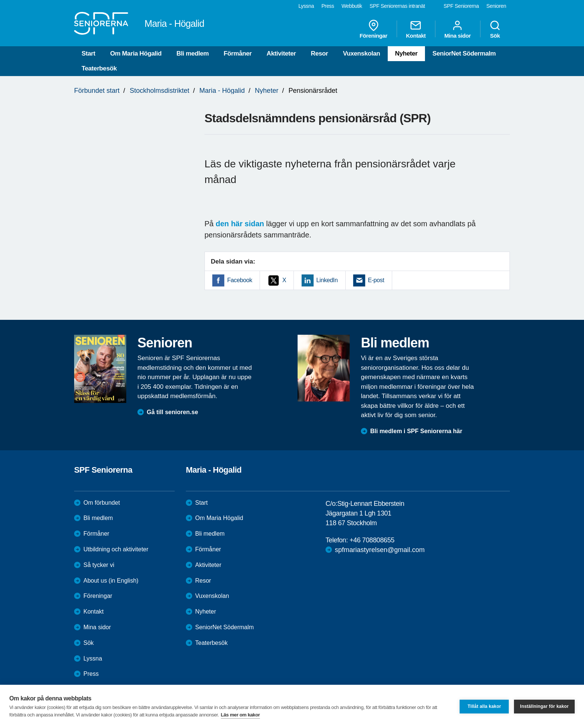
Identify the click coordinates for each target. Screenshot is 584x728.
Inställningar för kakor (544, 706)
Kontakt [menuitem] (416, 29)
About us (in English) (111, 581)
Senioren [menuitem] (496, 6)
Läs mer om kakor (240, 715)
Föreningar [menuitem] (374, 29)
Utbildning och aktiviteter (116, 549)
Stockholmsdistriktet (159, 91)
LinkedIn (327, 280)
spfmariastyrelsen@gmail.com (380, 550)
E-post (376, 280)
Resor (320, 53)
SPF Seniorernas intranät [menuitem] (397, 6)
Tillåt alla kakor (484, 706)
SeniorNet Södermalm (464, 53)
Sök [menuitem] (495, 29)
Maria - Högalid (222, 91)
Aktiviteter (281, 53)
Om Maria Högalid (136, 53)
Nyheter (407, 53)
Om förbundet (102, 503)
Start (88, 53)
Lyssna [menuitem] (306, 6)
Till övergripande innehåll (0, 0)
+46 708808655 (372, 540)
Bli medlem (193, 53)
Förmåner (238, 53)
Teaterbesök (99, 68)
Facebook (240, 280)
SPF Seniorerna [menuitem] (461, 6)
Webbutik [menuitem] (352, 6)
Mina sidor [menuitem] (458, 29)
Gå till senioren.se (172, 412)
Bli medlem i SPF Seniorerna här (416, 431)
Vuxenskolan (362, 53)
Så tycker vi (99, 565)
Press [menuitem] (328, 6)
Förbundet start (97, 91)
